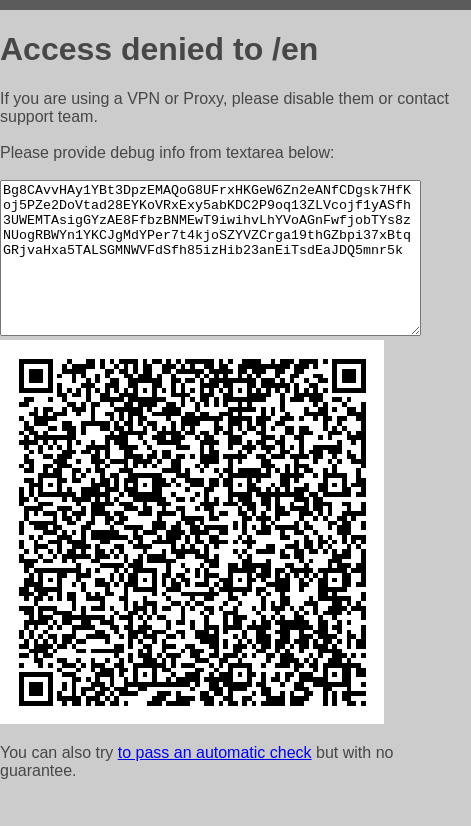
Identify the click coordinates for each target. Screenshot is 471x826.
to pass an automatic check (215, 782)
